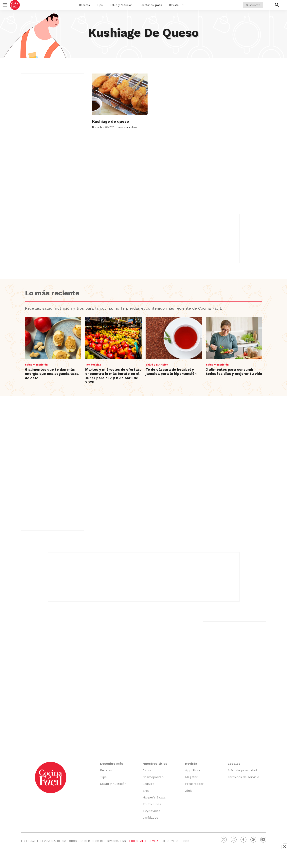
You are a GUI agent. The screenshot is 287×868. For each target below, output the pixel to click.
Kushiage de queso (111, 121)
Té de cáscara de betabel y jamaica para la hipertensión (171, 372)
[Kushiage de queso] (120, 94)
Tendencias (93, 365)
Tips (100, 5)
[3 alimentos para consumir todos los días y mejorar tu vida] (234, 338)
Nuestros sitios (155, 764)
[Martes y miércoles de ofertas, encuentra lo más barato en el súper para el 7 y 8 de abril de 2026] (113, 338)
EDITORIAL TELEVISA (144, 841)
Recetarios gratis (151, 5)
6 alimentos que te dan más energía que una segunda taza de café (52, 374)
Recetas (84, 5)
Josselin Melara (127, 127)
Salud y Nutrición (121, 5)
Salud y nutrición (36, 365)
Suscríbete (253, 5)
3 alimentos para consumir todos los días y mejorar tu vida (234, 372)
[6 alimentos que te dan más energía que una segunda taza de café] (53, 338)
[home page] (15, 5)
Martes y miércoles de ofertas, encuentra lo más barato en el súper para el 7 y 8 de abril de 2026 (113, 376)
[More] (183, 5)
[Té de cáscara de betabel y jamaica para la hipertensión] (174, 338)
